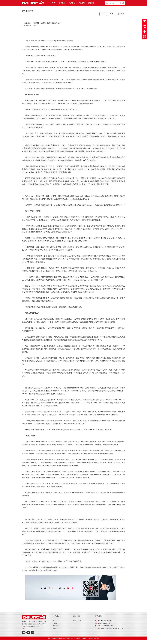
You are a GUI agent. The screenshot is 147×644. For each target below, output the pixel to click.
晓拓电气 (97, 638)
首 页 (54, 3)
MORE (24, 629)
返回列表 (122, 14)
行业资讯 (62, 3)
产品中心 (72, 3)
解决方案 (82, 3)
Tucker (55, 623)
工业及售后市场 (77, 621)
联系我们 (98, 616)
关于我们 (91, 3)
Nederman (56, 626)
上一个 (103, 14)
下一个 (111, 14)
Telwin (55, 621)
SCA (55, 628)
